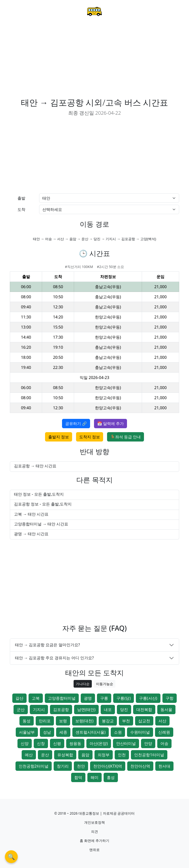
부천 (126, 721)
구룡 (104, 698)
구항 (170, 698)
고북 (36, 698)
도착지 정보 (90, 437)
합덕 (78, 777)
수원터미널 (140, 732)
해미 (94, 777)
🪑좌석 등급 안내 (126, 437)
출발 (21, 198)
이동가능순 (105, 684)
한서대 (164, 766)
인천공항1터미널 (149, 755)
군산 (21, 710)
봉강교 (108, 721)
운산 (45, 755)
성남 (47, 732)
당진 (124, 710)
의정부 (104, 755)
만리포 (45, 721)
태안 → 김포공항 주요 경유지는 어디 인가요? (54, 658)
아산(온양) (99, 743)
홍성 (111, 777)
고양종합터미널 (62, 698)
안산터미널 (126, 743)
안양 (148, 743)
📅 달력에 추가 (110, 424)
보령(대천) (84, 721)
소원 (118, 732)
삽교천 (144, 721)
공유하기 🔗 (76, 424)
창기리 (63, 766)
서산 (162, 721)
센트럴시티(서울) (91, 732)
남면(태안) (86, 710)
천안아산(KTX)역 (108, 766)
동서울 (166, 710)
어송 (164, 743)
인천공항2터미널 (34, 766)
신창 (41, 743)
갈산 (19, 698)
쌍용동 (75, 743)
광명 (88, 698)
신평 (57, 743)
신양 (25, 743)
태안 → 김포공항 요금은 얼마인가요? (47, 645)
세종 (63, 732)
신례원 (164, 732)
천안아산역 (140, 766)
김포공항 (61, 710)
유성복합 (65, 755)
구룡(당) (124, 698)
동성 (27, 721)
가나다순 (83, 684)
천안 (81, 766)
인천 (122, 755)
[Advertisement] (94, 61)
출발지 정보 (59, 437)
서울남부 (27, 732)
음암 (85, 755)
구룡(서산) (148, 698)
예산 (29, 755)
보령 (63, 721)
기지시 (39, 710)
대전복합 (144, 710)
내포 (108, 710)
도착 (21, 209)
